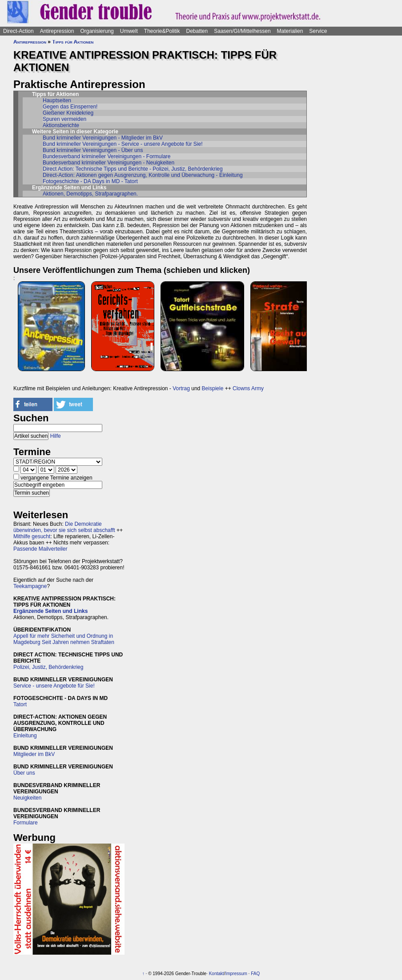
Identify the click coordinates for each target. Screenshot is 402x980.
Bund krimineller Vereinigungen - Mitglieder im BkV (103, 138)
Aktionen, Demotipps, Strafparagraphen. (90, 194)
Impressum (236, 974)
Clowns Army (248, 388)
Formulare (26, 823)
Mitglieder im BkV (34, 754)
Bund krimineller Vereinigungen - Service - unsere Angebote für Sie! (123, 144)
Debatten (197, 31)
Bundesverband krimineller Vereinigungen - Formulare (107, 156)
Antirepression (57, 31)
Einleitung (25, 736)
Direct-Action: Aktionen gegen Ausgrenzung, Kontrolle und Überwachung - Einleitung (143, 175)
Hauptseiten (57, 100)
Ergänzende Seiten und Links (50, 611)
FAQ (255, 974)
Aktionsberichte (61, 125)
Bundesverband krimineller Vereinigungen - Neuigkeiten (109, 163)
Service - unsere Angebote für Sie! (54, 686)
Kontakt (217, 974)
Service (318, 31)
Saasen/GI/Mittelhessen (242, 31)
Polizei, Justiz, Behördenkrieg (48, 667)
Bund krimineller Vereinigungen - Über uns (93, 150)
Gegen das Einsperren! (70, 107)
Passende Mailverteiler (40, 549)
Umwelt (129, 31)
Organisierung (97, 31)
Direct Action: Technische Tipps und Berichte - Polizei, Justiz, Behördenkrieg (133, 169)
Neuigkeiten (27, 798)
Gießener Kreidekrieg (68, 113)
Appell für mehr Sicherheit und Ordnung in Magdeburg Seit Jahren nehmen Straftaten (64, 639)
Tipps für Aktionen (73, 42)
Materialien (290, 31)
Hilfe (56, 436)
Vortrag (181, 388)
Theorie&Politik (162, 31)
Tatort (20, 704)
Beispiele (213, 388)
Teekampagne (30, 586)
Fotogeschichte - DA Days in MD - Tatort (90, 181)
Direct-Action (18, 31)
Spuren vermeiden (64, 119)
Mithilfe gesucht (32, 536)
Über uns (24, 773)
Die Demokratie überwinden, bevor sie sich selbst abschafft (64, 527)
